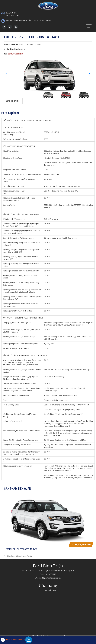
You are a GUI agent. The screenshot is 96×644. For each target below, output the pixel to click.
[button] (89, 74)
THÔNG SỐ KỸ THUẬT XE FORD (14, 120)
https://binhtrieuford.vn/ (52, 578)
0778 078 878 (48, 14)
